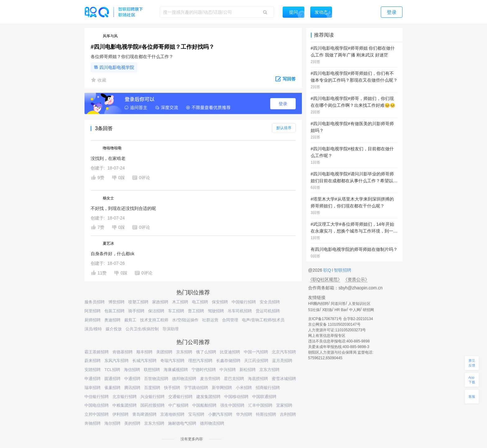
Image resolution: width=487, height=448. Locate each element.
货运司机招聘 (268, 311)
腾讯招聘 (132, 388)
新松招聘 (248, 370)
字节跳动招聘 (196, 388)
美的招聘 (132, 423)
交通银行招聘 (180, 397)
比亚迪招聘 (230, 352)
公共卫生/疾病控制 (142, 329)
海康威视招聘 (176, 370)
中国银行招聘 (244, 302)
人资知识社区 (359, 304)
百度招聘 (152, 388)
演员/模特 (93, 329)
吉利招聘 (288, 414)
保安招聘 (220, 302)
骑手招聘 (136, 311)
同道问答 (338, 304)
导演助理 (171, 329)
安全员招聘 (270, 302)
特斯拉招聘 (266, 414)
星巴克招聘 (234, 379)
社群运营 (210, 320)
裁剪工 (130, 320)
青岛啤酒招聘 (144, 414)
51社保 (314, 310)
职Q (328, 270)
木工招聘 (180, 302)
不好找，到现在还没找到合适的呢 (123, 208)
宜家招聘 (284, 405)
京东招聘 (184, 352)
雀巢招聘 (112, 388)
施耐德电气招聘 (182, 423)
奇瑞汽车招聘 (172, 361)
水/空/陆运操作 (185, 320)
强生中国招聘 (232, 405)
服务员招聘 (95, 302)
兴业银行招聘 (152, 397)
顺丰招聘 (144, 352)
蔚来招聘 (93, 361)
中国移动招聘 (236, 397)
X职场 (327, 310)
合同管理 (230, 320)
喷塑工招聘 (138, 302)
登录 (283, 104)
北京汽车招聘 (284, 352)
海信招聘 (132, 370)
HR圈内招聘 (318, 304)
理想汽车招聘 (200, 361)
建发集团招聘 (208, 397)
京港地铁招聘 (172, 414)
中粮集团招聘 (125, 405)
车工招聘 (176, 311)
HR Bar (341, 310)
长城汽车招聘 (144, 361)
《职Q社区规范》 (325, 279)
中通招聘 (132, 379)
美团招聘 (164, 352)
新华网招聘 (222, 388)
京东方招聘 (269, 370)
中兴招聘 (228, 370)
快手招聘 (172, 388)
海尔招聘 (112, 423)
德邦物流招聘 (184, 379)
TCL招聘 (112, 370)
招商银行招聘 (268, 388)
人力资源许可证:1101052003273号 (337, 330)
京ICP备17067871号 (325, 319)
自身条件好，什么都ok (113, 254)
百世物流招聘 (156, 379)
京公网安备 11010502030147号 (334, 324)
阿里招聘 (93, 311)
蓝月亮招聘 (282, 361)
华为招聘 (244, 414)
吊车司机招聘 (240, 311)
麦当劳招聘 (210, 379)
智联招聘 (342, 270)
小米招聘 (244, 388)
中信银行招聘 (97, 397)
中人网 (355, 310)
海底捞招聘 (258, 379)
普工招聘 (196, 311)
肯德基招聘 (123, 352)
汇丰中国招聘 (260, 405)
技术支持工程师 (154, 320)
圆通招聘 (112, 379)
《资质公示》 (356, 279)
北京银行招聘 (125, 397)
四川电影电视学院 (117, 67)
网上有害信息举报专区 (327, 336)
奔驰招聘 (93, 423)
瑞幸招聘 (93, 388)
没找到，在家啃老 (108, 158)
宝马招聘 (196, 414)
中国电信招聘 (97, 405)
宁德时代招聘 (204, 370)
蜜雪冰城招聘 (284, 379)
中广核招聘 (178, 405)
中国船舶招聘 (204, 405)
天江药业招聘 (256, 361)
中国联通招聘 (264, 397)
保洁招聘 (156, 311)
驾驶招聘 (216, 311)
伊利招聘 (121, 414)
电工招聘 (200, 302)
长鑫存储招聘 (228, 361)
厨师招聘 (93, 320)
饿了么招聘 (206, 352)
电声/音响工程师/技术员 (263, 320)
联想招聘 (152, 370)
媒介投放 (114, 329)
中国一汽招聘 (256, 352)
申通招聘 (93, 379)
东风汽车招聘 (116, 361)
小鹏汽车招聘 (220, 414)
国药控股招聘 (152, 405)
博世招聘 (116, 302)
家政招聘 (160, 302)
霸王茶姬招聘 (97, 352)
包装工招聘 (114, 311)
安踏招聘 (93, 370)
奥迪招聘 (112, 320)
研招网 (368, 310)
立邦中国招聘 (97, 414)
